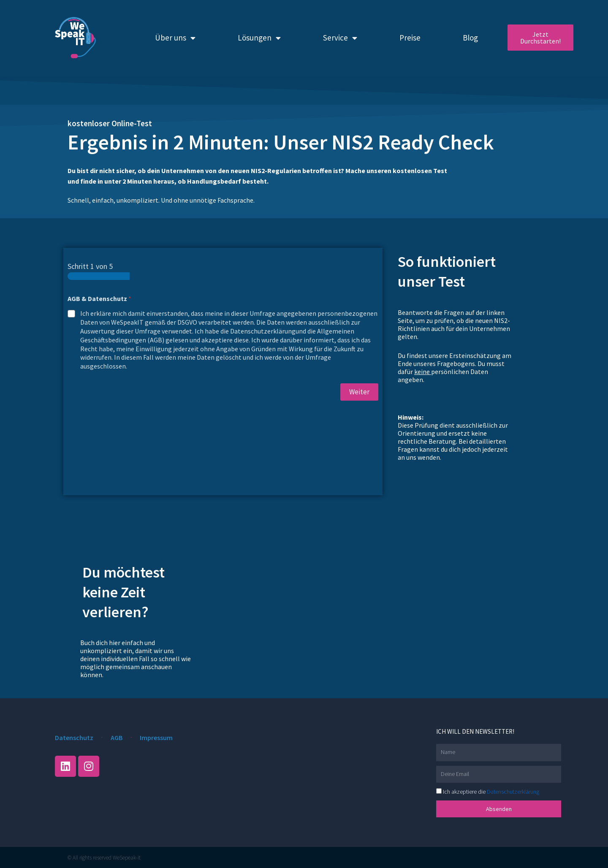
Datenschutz (74, 738)
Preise (410, 38)
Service (340, 38)
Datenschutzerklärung (513, 792)
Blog (470, 38)
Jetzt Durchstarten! (540, 38)
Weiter (359, 392)
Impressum (156, 738)
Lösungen (259, 38)
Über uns (175, 38)
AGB (117, 738)
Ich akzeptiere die (491, 792)
